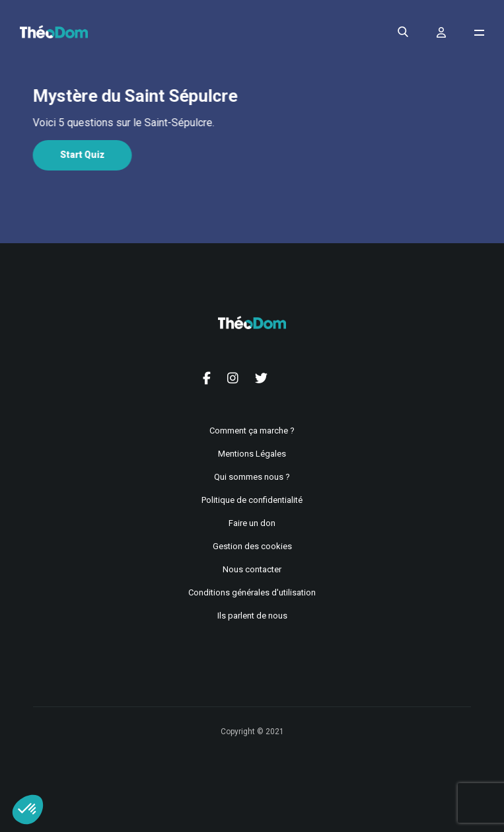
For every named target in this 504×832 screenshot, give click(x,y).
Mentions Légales (252, 454)
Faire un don (252, 523)
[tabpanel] (251, 123)
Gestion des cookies (252, 546)
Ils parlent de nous (252, 616)
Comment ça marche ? (252, 431)
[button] (28, 810)
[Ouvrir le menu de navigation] (479, 33)
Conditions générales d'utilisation (252, 592)
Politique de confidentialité (252, 500)
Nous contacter (252, 569)
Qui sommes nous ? (252, 477)
